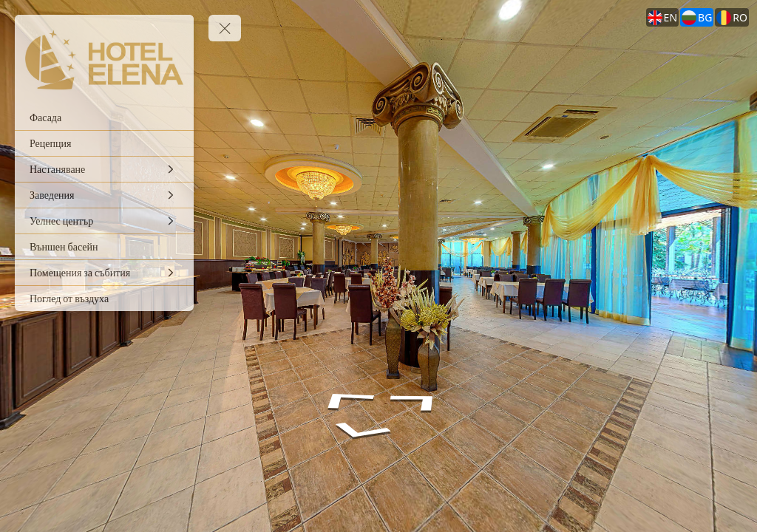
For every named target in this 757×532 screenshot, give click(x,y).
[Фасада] (104, 117)
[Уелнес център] (104, 221)
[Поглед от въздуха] (104, 299)
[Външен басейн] (104, 247)
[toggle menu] (225, 28)
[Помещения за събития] (104, 273)
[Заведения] (104, 195)
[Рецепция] (104, 143)
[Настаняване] (104, 169)
